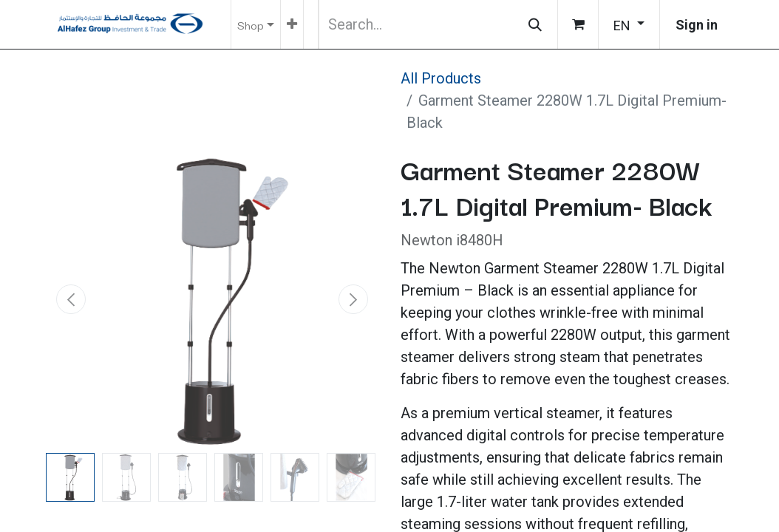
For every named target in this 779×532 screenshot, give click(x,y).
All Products (441, 78)
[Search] (535, 24)
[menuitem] (292, 24)
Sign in (697, 25)
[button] (71, 299)
